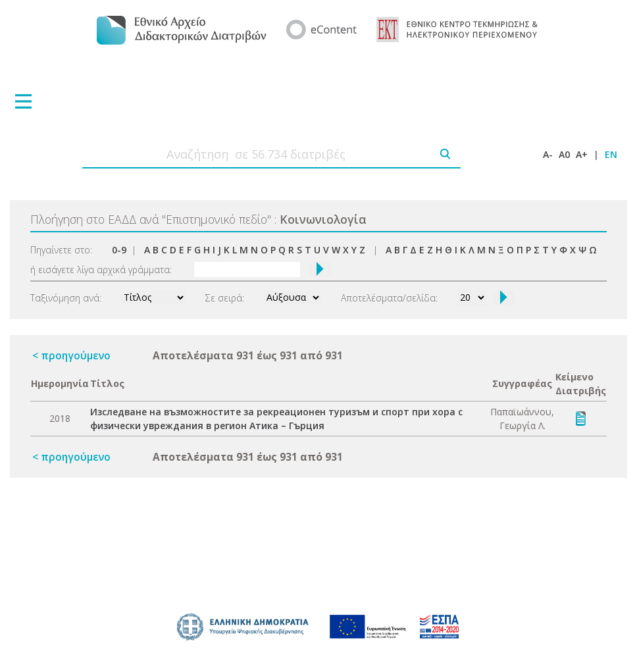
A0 (564, 154)
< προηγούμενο (71, 355)
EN (611, 154)
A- (548, 154)
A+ (582, 154)
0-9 (119, 250)
